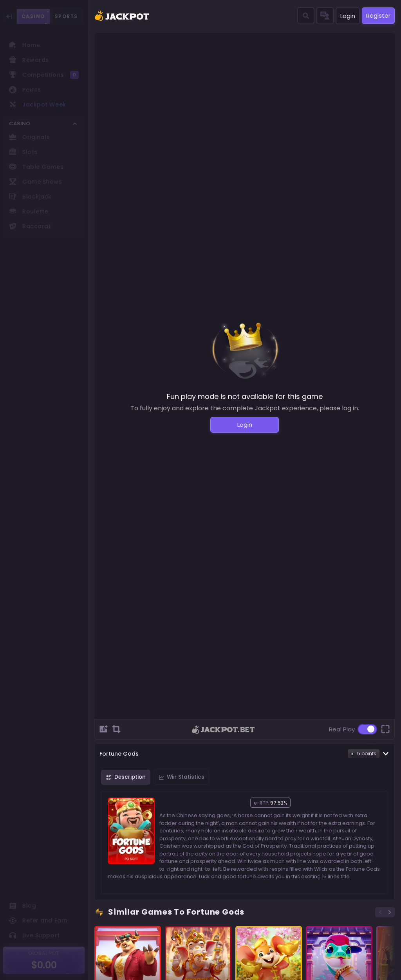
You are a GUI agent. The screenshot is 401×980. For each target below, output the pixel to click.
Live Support (34, 935)
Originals (29, 137)
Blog (23, 906)
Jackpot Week (38, 105)
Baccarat (30, 226)
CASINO (33, 16)
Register (378, 15)
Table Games (36, 167)
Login (348, 16)
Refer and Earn (38, 920)
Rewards (29, 60)
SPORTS (66, 16)
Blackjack (30, 197)
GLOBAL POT (44, 953)
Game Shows (36, 182)
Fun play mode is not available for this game (245, 396)
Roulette (29, 211)
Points (25, 90)
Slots (23, 152)
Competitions (44, 75)
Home (24, 45)
